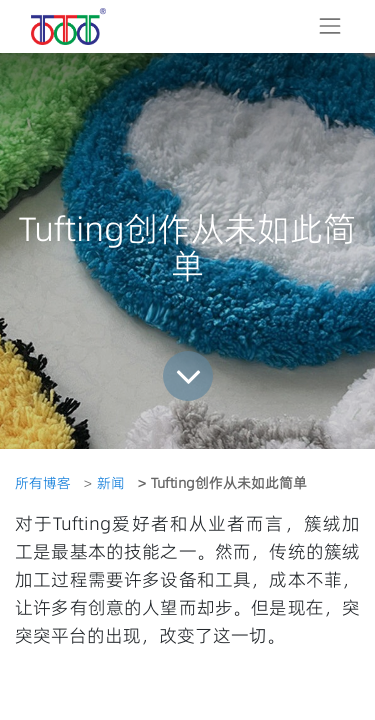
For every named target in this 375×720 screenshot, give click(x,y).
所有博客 (43, 483)
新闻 (111, 483)
